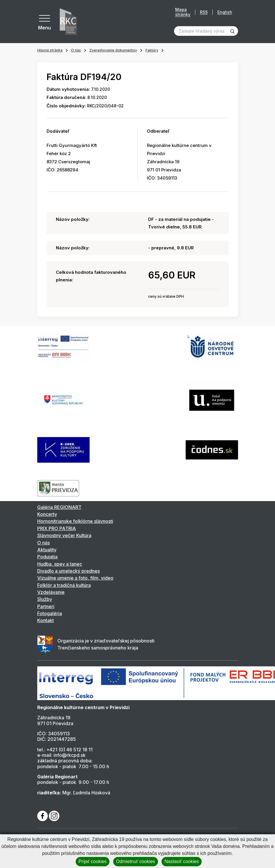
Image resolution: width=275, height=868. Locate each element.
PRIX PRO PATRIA (57, 528)
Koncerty (47, 514)
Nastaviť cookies (182, 861)
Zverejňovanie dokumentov (113, 50)
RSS (204, 12)
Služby (45, 599)
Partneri (46, 606)
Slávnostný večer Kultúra (64, 535)
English (225, 12)
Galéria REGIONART (59, 507)
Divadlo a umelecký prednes (69, 571)
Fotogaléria (50, 613)
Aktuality (47, 550)
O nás (76, 50)
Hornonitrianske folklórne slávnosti (75, 521)
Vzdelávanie (51, 592)
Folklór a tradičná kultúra (64, 585)
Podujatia (47, 557)
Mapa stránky (183, 12)
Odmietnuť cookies (136, 861)
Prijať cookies (93, 861)
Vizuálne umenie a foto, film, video (75, 578)
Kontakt (46, 620)
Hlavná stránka (50, 50)
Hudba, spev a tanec (60, 564)
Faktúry (152, 50)
